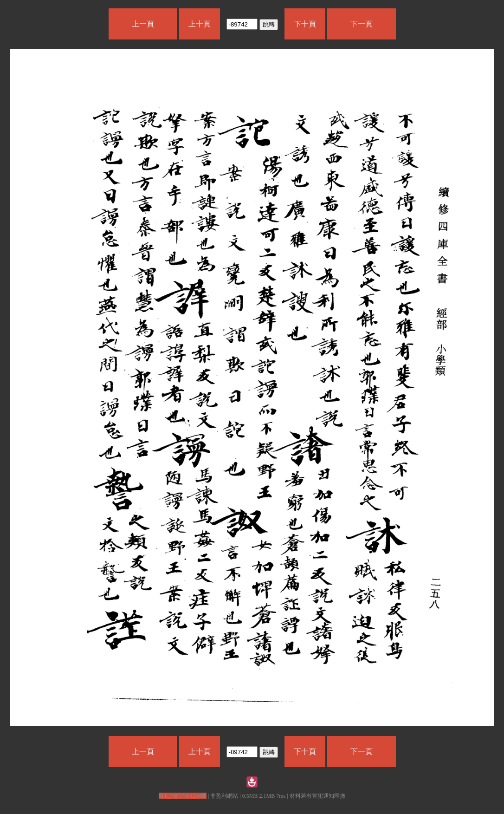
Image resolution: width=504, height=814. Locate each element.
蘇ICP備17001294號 (183, 796)
